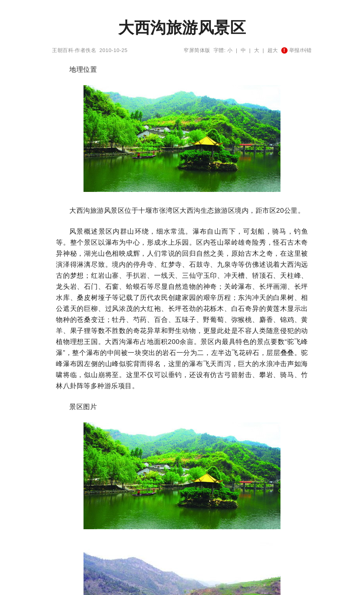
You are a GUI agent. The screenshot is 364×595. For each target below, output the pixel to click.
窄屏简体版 (197, 50)
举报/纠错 (297, 50)
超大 (273, 50)
